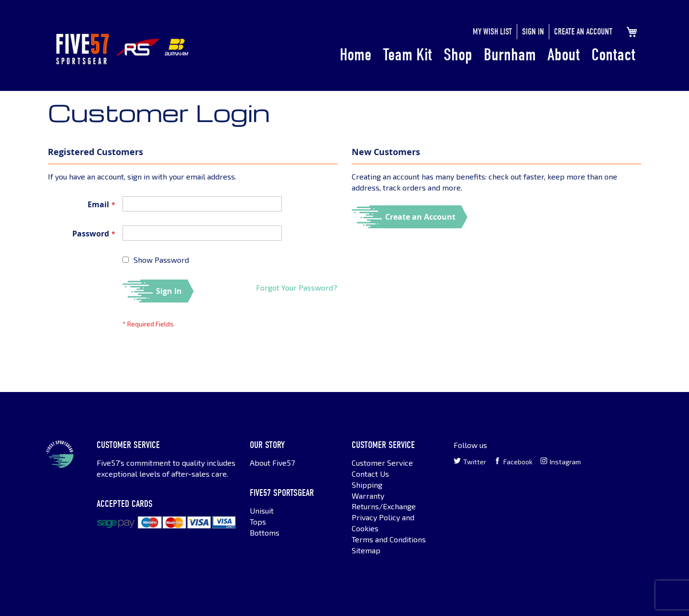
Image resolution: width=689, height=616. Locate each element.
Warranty (368, 496)
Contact (613, 55)
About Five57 (272, 463)
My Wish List (492, 32)
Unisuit (262, 510)
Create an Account (583, 32)
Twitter (470, 462)
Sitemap (366, 550)
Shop (458, 55)
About (564, 55)
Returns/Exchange (384, 506)
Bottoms (265, 532)
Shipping (367, 485)
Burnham (510, 55)
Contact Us (370, 474)
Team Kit (407, 55)
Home (356, 55)
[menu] (488, 56)
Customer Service (382, 463)
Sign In (533, 32)
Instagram (561, 462)
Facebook (513, 462)
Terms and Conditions (389, 539)
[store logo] (83, 49)
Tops (258, 521)
